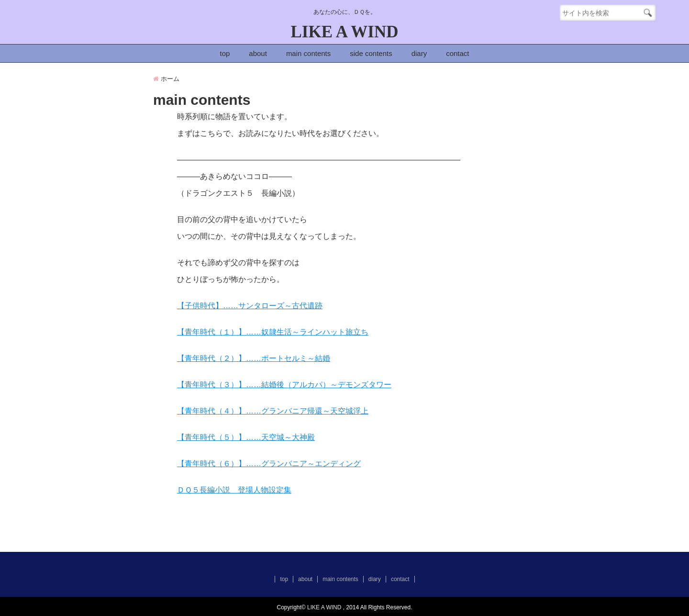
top (225, 53)
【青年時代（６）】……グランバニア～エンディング (269, 464)
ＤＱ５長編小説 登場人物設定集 (234, 490)
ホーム (166, 79)
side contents (371, 53)
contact (457, 53)
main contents (308, 53)
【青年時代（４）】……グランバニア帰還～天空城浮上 (273, 411)
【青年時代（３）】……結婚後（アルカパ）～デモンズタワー (284, 385)
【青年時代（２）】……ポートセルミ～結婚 (254, 358)
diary (419, 53)
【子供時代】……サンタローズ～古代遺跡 (250, 306)
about (258, 53)
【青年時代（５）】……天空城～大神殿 (246, 437)
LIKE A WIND (345, 32)
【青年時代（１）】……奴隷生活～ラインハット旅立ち (273, 332)
